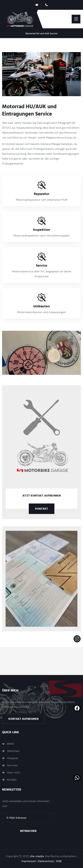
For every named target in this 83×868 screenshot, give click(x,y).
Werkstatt (13, 751)
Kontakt (41, 509)
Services (12, 765)
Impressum (29, 861)
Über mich (14, 773)
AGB (59, 861)
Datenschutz (46, 861)
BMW (10, 744)
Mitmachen (28, 831)
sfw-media (37, 856)
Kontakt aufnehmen (23, 719)
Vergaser (13, 758)
